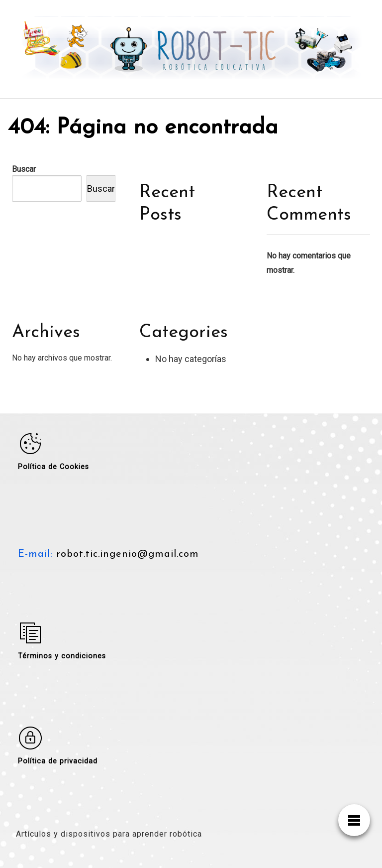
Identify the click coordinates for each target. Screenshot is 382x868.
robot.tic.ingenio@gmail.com (126, 554)
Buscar (24, 169)
